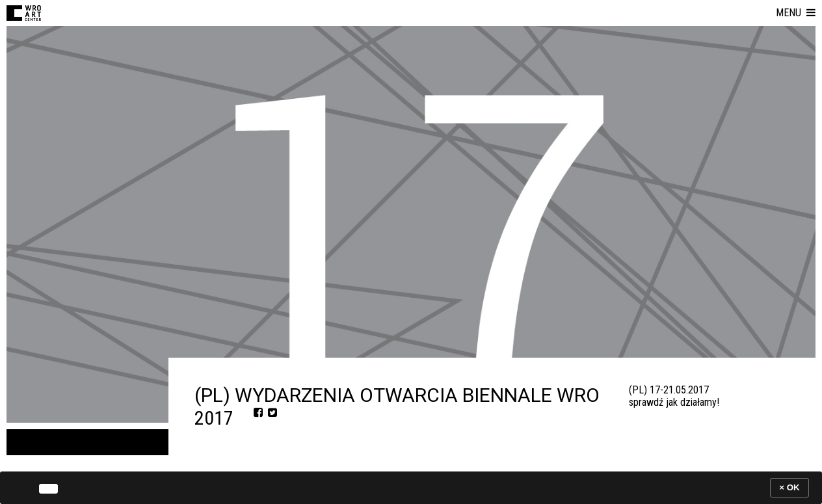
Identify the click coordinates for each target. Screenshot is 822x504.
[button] (796, 13)
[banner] (411, 487)
